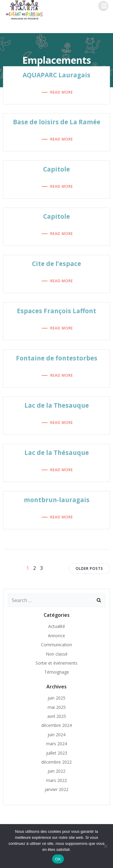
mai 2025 (57, 707)
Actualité (57, 626)
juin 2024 (56, 735)
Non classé (57, 654)
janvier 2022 (56, 789)
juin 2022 (56, 771)
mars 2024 (56, 744)
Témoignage (57, 672)
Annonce (56, 636)
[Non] (105, 846)
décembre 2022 (56, 762)
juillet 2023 (57, 753)
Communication (56, 645)
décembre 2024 (56, 725)
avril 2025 (57, 716)
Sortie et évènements (56, 663)
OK (58, 859)
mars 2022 (56, 780)
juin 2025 (56, 698)
